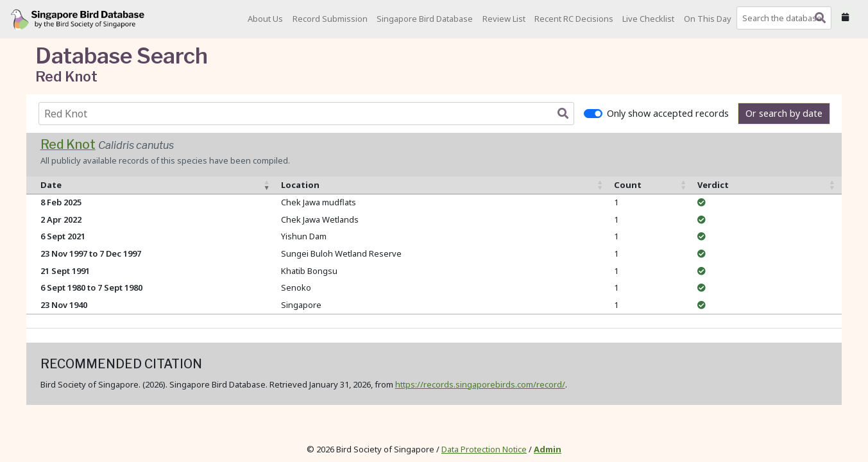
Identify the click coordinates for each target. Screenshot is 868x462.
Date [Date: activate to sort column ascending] (51, 185)
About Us (265, 19)
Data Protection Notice (484, 449)
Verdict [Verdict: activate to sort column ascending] (713, 185)
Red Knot (68, 144)
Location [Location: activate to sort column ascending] (300, 185)
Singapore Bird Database (425, 19)
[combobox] (787, 18)
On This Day (708, 19)
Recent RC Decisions (574, 19)
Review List (504, 19)
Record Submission (330, 19)
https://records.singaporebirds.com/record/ (480, 384)
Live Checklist (648, 19)
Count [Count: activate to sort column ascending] (628, 185)
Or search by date (784, 113)
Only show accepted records (668, 113)
